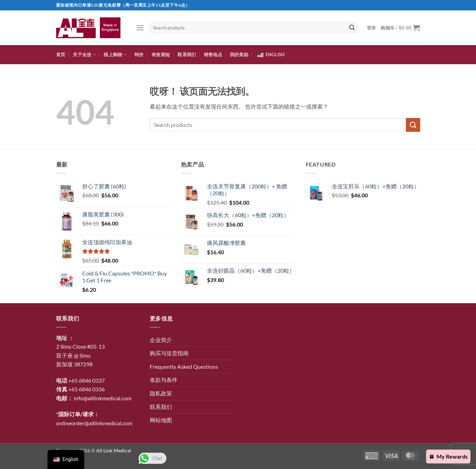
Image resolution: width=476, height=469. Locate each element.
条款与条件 (164, 380)
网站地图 (161, 420)
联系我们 (187, 54)
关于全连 (84, 55)
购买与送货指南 (169, 353)
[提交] (352, 28)
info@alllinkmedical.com (103, 398)
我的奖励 (239, 54)
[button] (140, 28)
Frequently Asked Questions (184, 366)
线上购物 (115, 55)
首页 (61, 54)
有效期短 (161, 54)
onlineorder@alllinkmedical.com (94, 423)
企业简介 (161, 340)
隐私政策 (161, 393)
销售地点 (213, 54)
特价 (139, 54)
